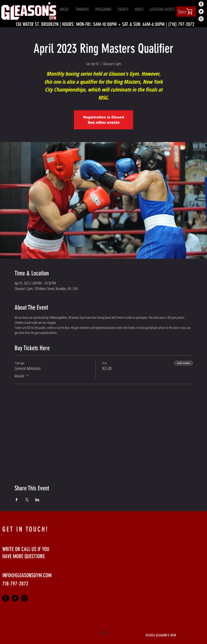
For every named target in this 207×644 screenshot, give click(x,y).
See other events (104, 122)
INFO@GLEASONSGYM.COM (27, 575)
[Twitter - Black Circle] (15, 598)
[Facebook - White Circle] (201, 4)
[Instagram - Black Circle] (24, 598)
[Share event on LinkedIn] (37, 500)
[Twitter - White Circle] (201, 11)
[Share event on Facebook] (17, 500)
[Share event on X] (27, 500)
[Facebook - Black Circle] (6, 598)
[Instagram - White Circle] (201, 19)
